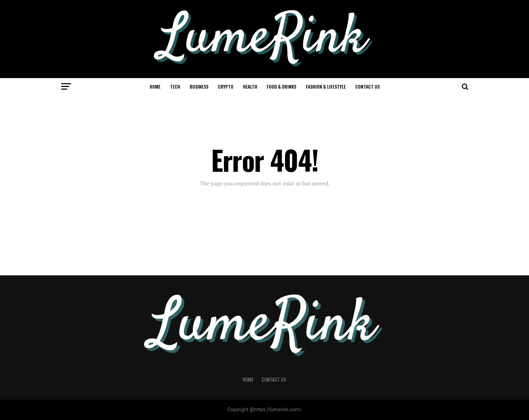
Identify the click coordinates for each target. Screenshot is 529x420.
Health (250, 86)
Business (199, 86)
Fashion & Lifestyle (326, 86)
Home (155, 86)
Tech (175, 86)
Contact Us (367, 86)
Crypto (226, 86)
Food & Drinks (281, 86)
